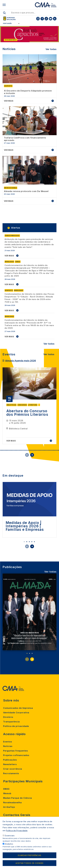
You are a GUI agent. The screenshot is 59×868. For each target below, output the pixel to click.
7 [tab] (4, 450)
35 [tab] (39, 450)
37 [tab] (42, 450)
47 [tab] (55, 450)
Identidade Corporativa (16, 713)
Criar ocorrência (13, 769)
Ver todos (49, 344)
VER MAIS (9, 256)
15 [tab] (14, 450)
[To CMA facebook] (42, 19)
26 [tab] (28, 450)
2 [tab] (27, 542)
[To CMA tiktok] (46, 19)
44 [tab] (51, 450)
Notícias (8, 746)
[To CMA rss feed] (55, 19)
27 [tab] (29, 450)
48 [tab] (56, 450)
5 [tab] (1, 450)
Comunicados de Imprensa (18, 708)
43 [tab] (50, 450)
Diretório (8, 717)
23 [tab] (24, 450)
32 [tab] (36, 450)
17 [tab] (17, 450)
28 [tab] (31, 450)
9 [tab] (6, 450)
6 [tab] (3, 450)
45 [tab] (52, 450)
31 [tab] (34, 450)
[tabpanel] (30, 406)
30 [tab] (33, 450)
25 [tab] (27, 450)
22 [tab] (23, 450)
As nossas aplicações (11, 19)
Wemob (7, 793)
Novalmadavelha (12, 802)
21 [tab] (22, 450)
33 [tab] (37, 450)
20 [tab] (20, 450)
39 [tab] (45, 450)
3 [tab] (29, 542)
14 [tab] (13, 450)
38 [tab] (43, 450)
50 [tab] (58, 450)
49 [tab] (57, 450)
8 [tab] (5, 450)
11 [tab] (9, 450)
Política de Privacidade (17, 831)
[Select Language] (10, 23)
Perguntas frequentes (16, 751)
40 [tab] (46, 450)
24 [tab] (26, 450)
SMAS (6, 789)
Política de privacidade (16, 726)
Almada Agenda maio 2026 (21, 361)
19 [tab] (19, 450)
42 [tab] (48, 450)
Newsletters (10, 764)
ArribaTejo (9, 807)
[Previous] (2, 35)
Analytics (9, 844)
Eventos (8, 742)
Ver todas (51, 49)
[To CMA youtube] (50, 19)
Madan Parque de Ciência (18, 798)
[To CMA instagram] (38, 19)
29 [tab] (32, 450)
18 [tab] (18, 450)
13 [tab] (12, 450)
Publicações (10, 760)
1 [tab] (24, 542)
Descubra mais (11, 40)
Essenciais (10, 836)
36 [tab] (41, 450)
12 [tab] (10, 450)
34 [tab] (38, 450)
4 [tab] (32, 542)
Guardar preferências (30, 855)
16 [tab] (15, 450)
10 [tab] (8, 450)
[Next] (57, 35)
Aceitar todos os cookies (30, 863)
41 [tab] (47, 450)
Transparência (11, 722)
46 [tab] (53, 450)
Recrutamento (11, 773)
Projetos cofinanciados (16, 755)
